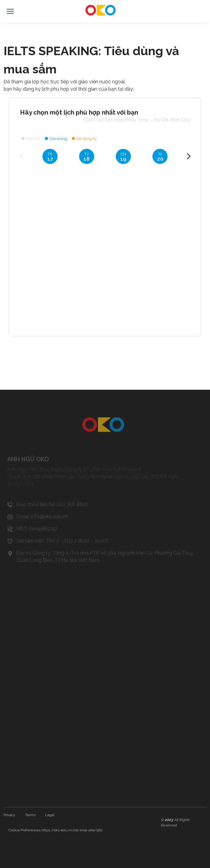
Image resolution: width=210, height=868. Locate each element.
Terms (30, 815)
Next (187, 156)
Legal (50, 815)
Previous (23, 156)
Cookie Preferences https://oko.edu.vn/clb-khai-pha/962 (56, 830)
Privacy (10, 815)
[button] (10, 12)
